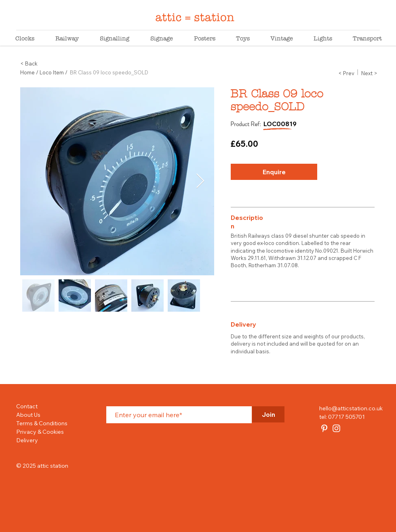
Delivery (27, 440)
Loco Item (52, 72)
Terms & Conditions (42, 423)
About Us (28, 415)
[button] (346, 73)
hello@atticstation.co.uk (351, 408)
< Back (29, 63)
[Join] (268, 414)
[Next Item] (200, 181)
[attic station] (324, 428)
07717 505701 (346, 417)
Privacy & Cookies (40, 432)
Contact (27, 406)
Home (27, 72)
